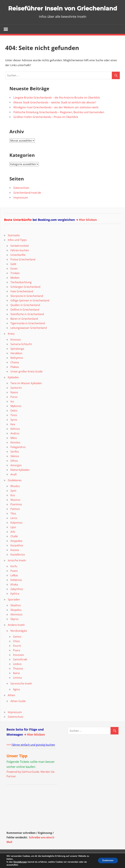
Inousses (18, 664)
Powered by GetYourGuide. (23, 781)
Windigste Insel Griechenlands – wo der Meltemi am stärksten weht (56, 117)
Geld (13, 273)
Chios (16, 651)
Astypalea (16, 550)
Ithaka (14, 594)
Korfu (14, 576)
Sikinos (15, 466)
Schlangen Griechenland (25, 296)
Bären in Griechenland (24, 328)
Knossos (16, 349)
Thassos (18, 678)
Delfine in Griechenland (25, 319)
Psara (17, 660)
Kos (13, 505)
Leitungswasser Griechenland (29, 337)
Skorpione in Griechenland (27, 305)
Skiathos (16, 615)
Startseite (14, 245)
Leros (14, 527)
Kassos (15, 559)
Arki (13, 541)
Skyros (14, 628)
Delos (14, 420)
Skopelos (16, 619)
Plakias (15, 376)
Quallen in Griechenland (25, 314)
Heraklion (16, 363)
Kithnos (15, 438)
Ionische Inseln (17, 570)
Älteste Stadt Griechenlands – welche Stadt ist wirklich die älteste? (55, 112)
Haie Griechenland (22, 301)
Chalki (14, 546)
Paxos (14, 580)
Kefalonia (16, 589)
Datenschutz (21, 197)
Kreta (11, 343)
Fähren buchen (20, 260)
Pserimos (16, 514)
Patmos (15, 518)
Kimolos (15, 452)
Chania (15, 372)
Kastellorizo (18, 564)
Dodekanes (15, 490)
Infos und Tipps (17, 249)
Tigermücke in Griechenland (28, 333)
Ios (12, 411)
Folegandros (18, 456)
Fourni (17, 655)
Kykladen (13, 387)
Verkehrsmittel (20, 255)
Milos (14, 447)
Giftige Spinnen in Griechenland (30, 310)
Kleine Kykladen (20, 479)
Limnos (17, 687)
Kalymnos (16, 532)
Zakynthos (17, 598)
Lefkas (14, 585)
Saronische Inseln (21, 693)
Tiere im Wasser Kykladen (26, 393)
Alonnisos (16, 624)
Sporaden (14, 609)
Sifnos (14, 470)
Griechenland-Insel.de (27, 202)
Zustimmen (107, 860)
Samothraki (20, 669)
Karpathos (17, 555)
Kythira (15, 603)
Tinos (14, 425)
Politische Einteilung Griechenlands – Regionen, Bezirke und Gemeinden (59, 122)
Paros (14, 406)
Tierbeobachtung (21, 292)
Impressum (21, 207)
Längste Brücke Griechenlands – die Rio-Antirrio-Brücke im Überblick (57, 107)
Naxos (14, 402)
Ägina (16, 699)
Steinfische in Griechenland (27, 324)
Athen (11, 705)
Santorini (16, 397)
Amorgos (16, 475)
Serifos (15, 461)
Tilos (13, 523)
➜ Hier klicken (86, 229)
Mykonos (16, 415)
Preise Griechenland (23, 269)
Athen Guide (18, 711)
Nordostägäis (19, 640)
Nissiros (15, 509)
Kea (13, 434)
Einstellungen (20, 862)
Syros (14, 429)
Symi (13, 500)
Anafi (14, 484)
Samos (17, 646)
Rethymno (17, 367)
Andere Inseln (16, 634)
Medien (15, 287)
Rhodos (15, 496)
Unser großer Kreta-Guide (26, 381)
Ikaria (16, 683)
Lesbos (17, 673)
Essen (14, 278)
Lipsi (13, 537)
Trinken (15, 283)
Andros (15, 443)
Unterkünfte (18, 264)
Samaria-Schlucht (21, 354)
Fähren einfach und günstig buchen (33, 754)
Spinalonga (17, 358)
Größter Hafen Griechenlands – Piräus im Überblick (46, 126)
